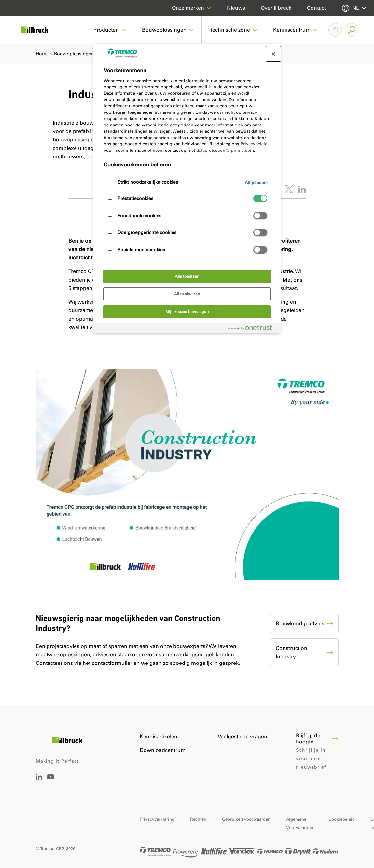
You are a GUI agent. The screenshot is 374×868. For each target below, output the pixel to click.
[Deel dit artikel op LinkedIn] (302, 189)
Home (42, 54)
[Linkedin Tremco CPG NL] (39, 778)
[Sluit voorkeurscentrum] (273, 54)
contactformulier (112, 663)
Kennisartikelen (159, 736)
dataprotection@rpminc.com (225, 150)
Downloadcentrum (163, 750)
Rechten (198, 819)
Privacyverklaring (157, 819)
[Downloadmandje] (335, 30)
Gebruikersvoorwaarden (246, 819)
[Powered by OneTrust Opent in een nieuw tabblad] (253, 329)
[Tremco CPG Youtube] (50, 781)
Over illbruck (276, 8)
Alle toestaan (187, 276)
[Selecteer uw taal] (354, 8)
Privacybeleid (254, 144)
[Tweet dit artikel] (289, 189)
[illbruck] (39, 30)
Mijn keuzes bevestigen (187, 312)
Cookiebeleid (342, 819)
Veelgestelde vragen (242, 736)
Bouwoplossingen (74, 54)
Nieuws (236, 8)
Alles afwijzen (187, 294)
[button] (110, 30)
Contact (316, 8)
